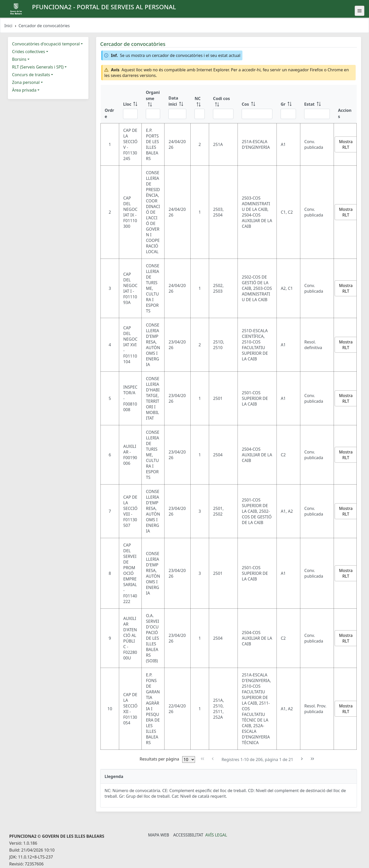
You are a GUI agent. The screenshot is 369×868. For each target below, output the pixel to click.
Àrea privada (24, 90)
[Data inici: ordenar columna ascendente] (177, 104)
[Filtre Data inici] (177, 114)
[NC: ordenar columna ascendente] (200, 104)
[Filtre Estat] (317, 114)
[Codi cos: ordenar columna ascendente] (223, 104)
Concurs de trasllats (31, 75)
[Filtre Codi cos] (223, 114)
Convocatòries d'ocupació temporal (46, 44)
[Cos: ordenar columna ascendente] (257, 104)
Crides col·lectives (29, 52)
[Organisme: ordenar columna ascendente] (153, 104)
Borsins (19, 59)
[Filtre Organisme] (153, 114)
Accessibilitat (188, 835)
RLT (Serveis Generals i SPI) (38, 67)
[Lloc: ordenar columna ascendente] (130, 104)
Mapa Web (159, 835)
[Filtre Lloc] (130, 114)
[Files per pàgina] (189, 759)
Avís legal (216, 835)
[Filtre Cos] (257, 114)
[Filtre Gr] (288, 114)
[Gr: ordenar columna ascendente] (288, 104)
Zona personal (26, 82)
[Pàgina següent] (302, 759)
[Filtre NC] (200, 114)
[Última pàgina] (312, 759)
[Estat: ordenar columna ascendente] (317, 104)
